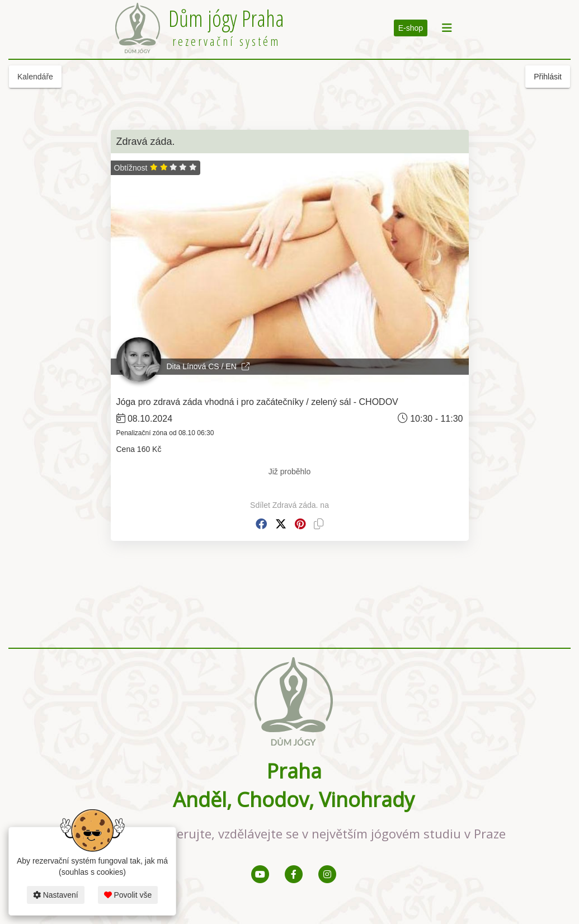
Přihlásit (548, 77)
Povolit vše (128, 895)
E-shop (411, 28)
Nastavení (56, 895)
